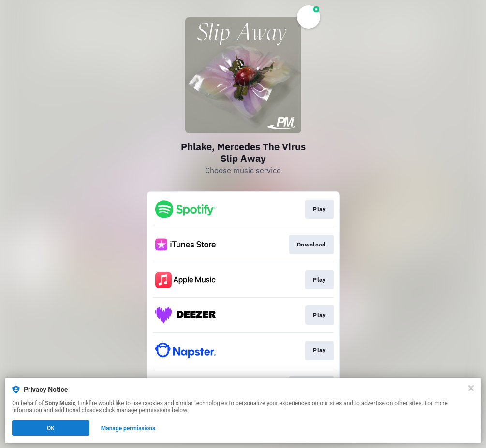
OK (51, 428)
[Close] (471, 388)
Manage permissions (128, 428)
